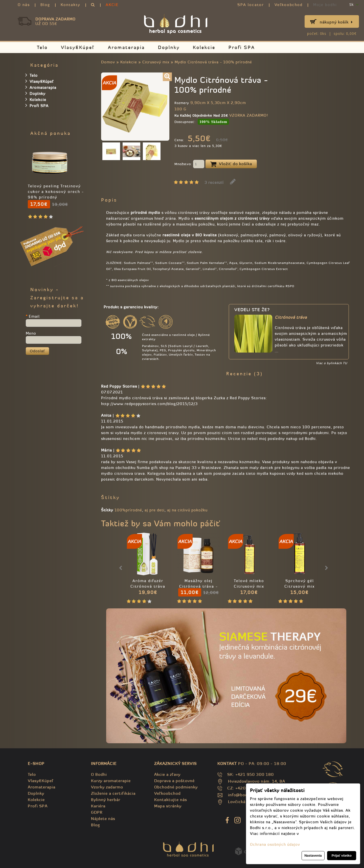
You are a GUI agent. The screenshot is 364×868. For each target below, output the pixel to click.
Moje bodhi (325, 5)
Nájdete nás (103, 819)
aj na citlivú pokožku (187, 510)
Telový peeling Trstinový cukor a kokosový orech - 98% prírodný (56, 192)
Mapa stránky (168, 806)
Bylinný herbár (106, 800)
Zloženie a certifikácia (113, 793)
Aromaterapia (126, 47)
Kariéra (98, 806)
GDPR (97, 812)
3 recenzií (214, 182)
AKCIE (112, 5)
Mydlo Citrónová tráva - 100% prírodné (213, 62)
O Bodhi (99, 774)
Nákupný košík (336, 22)
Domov (108, 62)
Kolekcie (204, 47)
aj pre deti (155, 510)
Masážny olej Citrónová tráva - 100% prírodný (199, 586)
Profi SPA (242, 47)
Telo (42, 47)
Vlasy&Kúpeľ (78, 47)
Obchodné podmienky (176, 787)
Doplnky (169, 47)
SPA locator (251, 5)
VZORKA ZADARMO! (249, 115)
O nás (24, 5)
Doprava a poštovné (174, 781)
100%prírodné (128, 510)
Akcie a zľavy (167, 774)
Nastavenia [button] (313, 855)
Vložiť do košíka (231, 164)
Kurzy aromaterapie (111, 781)
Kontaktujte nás (171, 800)
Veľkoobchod (289, 5)
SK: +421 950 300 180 (251, 774)
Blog (45, 5)
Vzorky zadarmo (107, 787)
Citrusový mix (156, 62)
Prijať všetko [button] (342, 855)
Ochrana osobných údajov (275, 844)
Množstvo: (189, 164)
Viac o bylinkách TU (332, 363)
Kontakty (71, 5)
